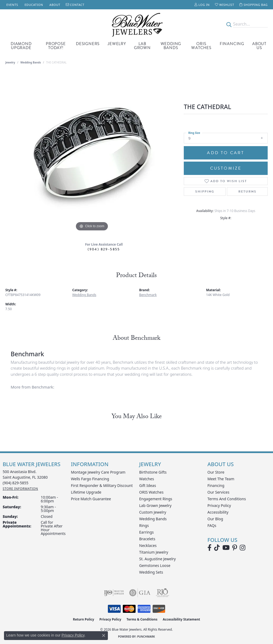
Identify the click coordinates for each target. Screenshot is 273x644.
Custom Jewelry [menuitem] (153, 512)
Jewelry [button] (117, 44)
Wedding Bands (171, 46)
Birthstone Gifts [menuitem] (153, 472)
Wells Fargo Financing (90, 479)
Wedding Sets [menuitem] (151, 572)
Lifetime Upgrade (86, 492)
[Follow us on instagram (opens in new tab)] (243, 548)
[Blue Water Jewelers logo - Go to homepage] (136, 24)
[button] (202, 5)
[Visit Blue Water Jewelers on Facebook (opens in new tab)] (209, 548)
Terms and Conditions (227, 499)
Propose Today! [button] (56, 46)
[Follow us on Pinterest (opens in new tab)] (235, 548)
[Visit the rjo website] (162, 593)
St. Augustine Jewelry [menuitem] (158, 559)
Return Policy (84, 619)
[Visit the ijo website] (114, 593)
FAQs (212, 525)
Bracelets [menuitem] (147, 539)
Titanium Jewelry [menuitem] (154, 552)
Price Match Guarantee (91, 499)
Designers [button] (88, 44)
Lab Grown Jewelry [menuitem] (156, 505)
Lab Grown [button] (142, 46)
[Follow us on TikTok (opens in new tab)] (217, 548)
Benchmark (148, 295)
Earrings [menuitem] (147, 532)
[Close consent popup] (104, 635)
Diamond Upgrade (21, 46)
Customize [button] (226, 168)
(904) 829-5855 (104, 249)
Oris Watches (201, 46)
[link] (12, 5)
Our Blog (215, 519)
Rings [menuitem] (144, 525)
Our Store (216, 472)
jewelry (10, 62)
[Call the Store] (16, 483)
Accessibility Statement (181, 619)
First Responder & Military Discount (102, 485)
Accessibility (218, 512)
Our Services (218, 492)
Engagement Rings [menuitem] (156, 499)
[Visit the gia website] (140, 593)
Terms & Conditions (142, 619)
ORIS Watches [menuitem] (151, 492)
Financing (232, 44)
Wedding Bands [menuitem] (153, 519)
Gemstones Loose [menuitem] (155, 565)
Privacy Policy (219, 505)
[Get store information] (20, 489)
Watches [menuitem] (147, 479)
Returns (247, 191)
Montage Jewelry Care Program (98, 472)
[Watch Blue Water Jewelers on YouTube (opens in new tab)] (226, 548)
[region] (92, 153)
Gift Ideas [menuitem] (148, 485)
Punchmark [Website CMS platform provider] (146, 637)
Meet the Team (221, 479)
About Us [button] (259, 46)
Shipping (205, 191)
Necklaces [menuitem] (148, 545)
